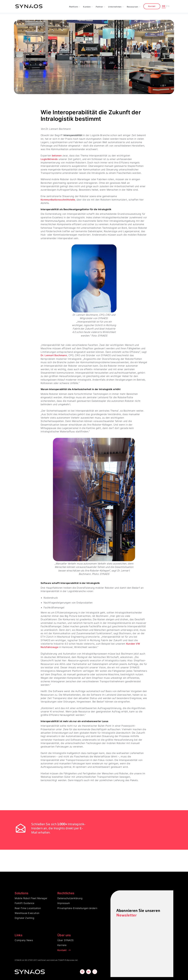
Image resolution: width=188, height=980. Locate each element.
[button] (75, 6)
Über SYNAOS (65, 940)
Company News (24, 940)
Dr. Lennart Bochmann (54, 355)
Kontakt (152, 6)
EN (168, 6)
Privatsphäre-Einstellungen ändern (77, 908)
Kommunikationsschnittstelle (58, 200)
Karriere (62, 945)
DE (164, 6)
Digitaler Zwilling (24, 918)
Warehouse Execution (27, 913)
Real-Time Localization (28, 908)
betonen (57, 156)
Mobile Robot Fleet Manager (31, 898)
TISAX (61, 960)
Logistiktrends (49, 159)
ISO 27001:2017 (31, 960)
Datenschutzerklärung (70, 898)
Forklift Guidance (24, 903)
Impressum (64, 903)
